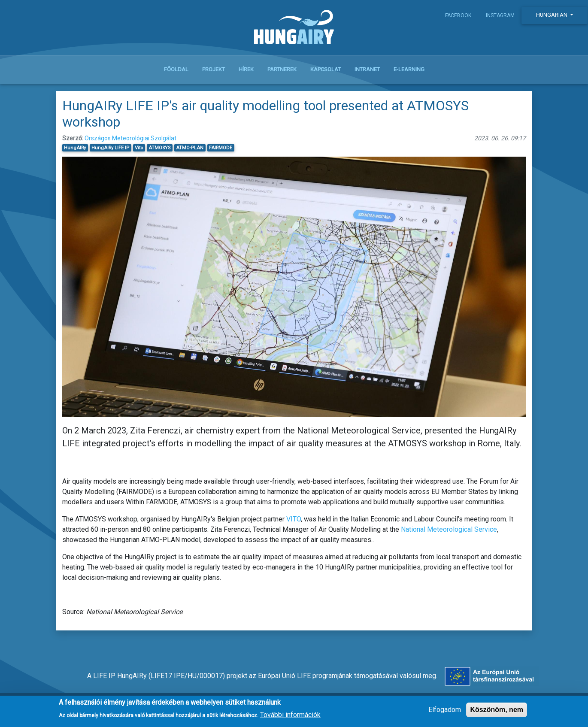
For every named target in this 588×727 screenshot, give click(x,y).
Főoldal (176, 69)
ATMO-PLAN (190, 148)
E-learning (409, 69)
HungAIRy (75, 148)
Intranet (367, 69)
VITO (294, 519)
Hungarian (552, 15)
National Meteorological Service (449, 529)
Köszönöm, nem (497, 713)
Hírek (246, 69)
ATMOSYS (159, 148)
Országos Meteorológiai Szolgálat (130, 138)
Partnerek (282, 69)
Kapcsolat (326, 69)
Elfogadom (445, 713)
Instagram (500, 15)
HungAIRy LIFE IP (110, 148)
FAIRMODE (221, 148)
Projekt (214, 69)
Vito (139, 148)
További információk (290, 717)
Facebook (458, 15)
